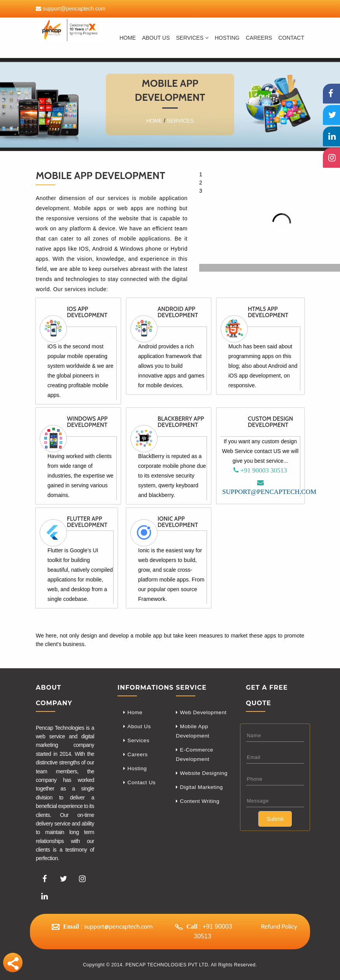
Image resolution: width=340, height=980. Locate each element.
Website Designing (204, 775)
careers (259, 38)
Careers (138, 755)
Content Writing (200, 804)
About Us (156, 38)
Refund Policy (279, 926)
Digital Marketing (202, 789)
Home (128, 38)
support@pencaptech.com (74, 9)
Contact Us (142, 784)
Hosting (227, 38)
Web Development (204, 712)
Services (192, 38)
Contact (291, 38)
